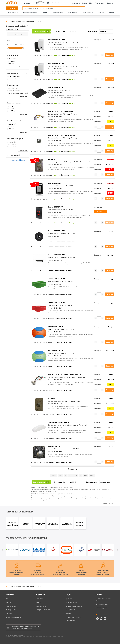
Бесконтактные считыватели (17, 93)
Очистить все (18, 34)
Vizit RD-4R (52, 398)
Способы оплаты (41, 606)
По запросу (100, 211)
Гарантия (68, 613)
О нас (7, 599)
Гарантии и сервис (87, 13)
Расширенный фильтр (18, 160)
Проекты (84, 3)
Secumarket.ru (29, 629)
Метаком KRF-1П (54, 446)
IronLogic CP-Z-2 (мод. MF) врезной (60, 111)
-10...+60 (11, 147)
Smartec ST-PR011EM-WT (57, 64)
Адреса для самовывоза (13, 617)
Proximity (11, 88)
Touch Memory (13, 91)
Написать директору (102, 608)
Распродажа (40, 599)
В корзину (109, 55)
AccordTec (11, 61)
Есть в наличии (13, 77)
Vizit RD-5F (52, 159)
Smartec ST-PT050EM (55, 327)
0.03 (9, 129)
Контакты (110, 3)
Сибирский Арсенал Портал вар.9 (60, 422)
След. (85, 475)
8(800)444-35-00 (42, 3)
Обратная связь (11, 606)
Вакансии (112, 13)
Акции (45, 13)
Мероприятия (100, 3)
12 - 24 (10, 111)
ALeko (10, 59)
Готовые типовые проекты (74, 606)
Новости (8, 602)
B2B (91, 3)
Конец (92, 475)
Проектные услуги (71, 602)
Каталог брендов (13, 13)
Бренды (38, 602)
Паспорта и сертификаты (31, 13)
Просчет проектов (57, 13)
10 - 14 (10, 106)
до (19, 44)
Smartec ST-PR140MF (55, 183)
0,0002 (10, 124)
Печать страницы (108, 503)
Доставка (101, 13)
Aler (9, 63)
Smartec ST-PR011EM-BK (57, 40)
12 (9, 109)
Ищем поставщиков (102, 604)
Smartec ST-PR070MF (55, 207)
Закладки (60, 31)
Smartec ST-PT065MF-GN (57, 279)
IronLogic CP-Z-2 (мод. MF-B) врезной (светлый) (65, 374)
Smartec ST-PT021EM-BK (57, 231)
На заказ (11, 79)
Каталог (13, 8)
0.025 (10, 127)
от (11, 44)
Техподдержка (72, 13)
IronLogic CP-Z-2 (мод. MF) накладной (61, 135)
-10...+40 (11, 144)
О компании (76, 3)
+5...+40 (10, 142)
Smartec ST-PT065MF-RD (57, 303)
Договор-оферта (11, 610)
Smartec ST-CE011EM (55, 87)
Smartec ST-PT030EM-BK (57, 255)
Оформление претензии (73, 617)
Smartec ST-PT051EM (55, 351)
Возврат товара (71, 621)
